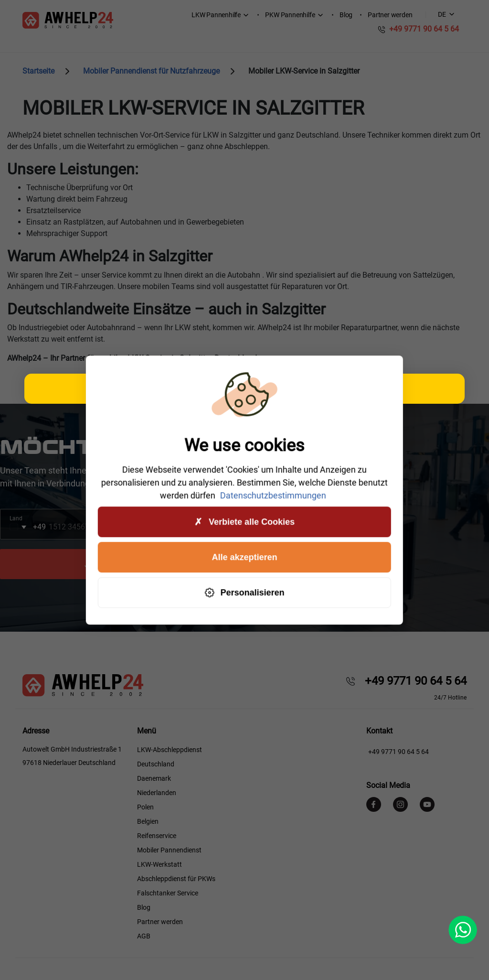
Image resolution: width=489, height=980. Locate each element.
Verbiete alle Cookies (244, 522)
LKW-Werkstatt (159, 864)
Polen (145, 807)
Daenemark (154, 778)
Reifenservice (157, 836)
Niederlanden (157, 793)
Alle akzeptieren (244, 557)
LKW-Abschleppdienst (170, 750)
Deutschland (156, 764)
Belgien (148, 821)
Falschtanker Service (168, 893)
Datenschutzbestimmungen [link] (273, 495)
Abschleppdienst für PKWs (176, 879)
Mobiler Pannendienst (169, 850)
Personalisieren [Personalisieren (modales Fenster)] (244, 593)
